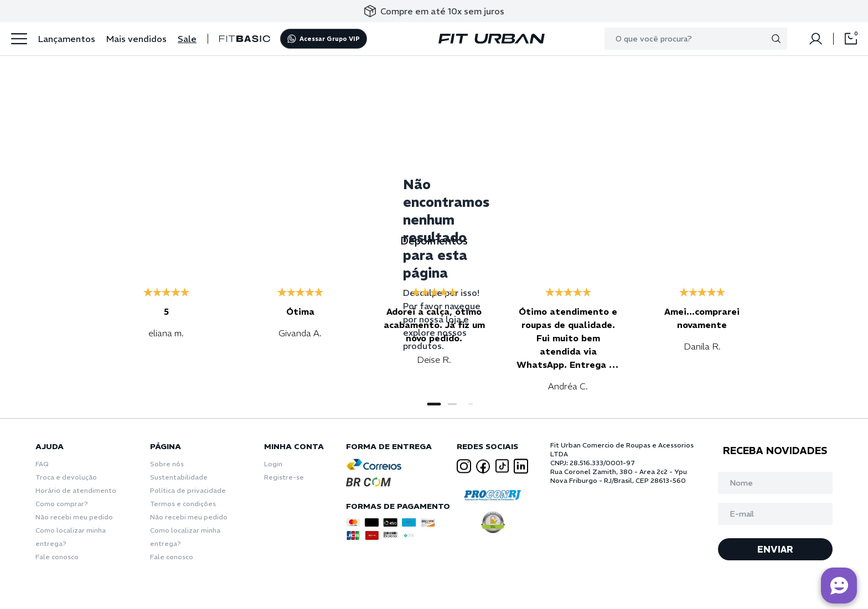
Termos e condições (183, 504)
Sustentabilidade (179, 477)
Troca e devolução (66, 477)
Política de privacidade (188, 490)
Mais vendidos (136, 39)
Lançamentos (67, 39)
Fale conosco (57, 557)
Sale (187, 39)
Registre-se (284, 477)
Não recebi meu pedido (74, 517)
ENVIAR (775, 549)
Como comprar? (62, 504)
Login (273, 464)
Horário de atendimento (76, 490)
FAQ (42, 464)
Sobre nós (167, 464)
